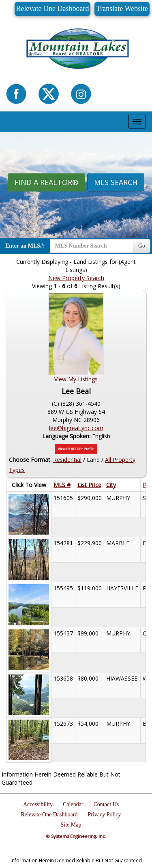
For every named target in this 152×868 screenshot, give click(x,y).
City (111, 485)
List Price (89, 485)
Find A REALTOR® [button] (46, 182)
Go (142, 246)
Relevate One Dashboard (53, 9)
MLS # (62, 485)
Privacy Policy (104, 815)
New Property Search (76, 278)
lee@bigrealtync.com (76, 428)
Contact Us (106, 804)
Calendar (73, 804)
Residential (67, 460)
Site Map (71, 825)
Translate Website (122, 9)
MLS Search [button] (116, 182)
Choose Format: (30, 460)
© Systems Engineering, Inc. (76, 836)
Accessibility (38, 804)
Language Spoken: (67, 436)
